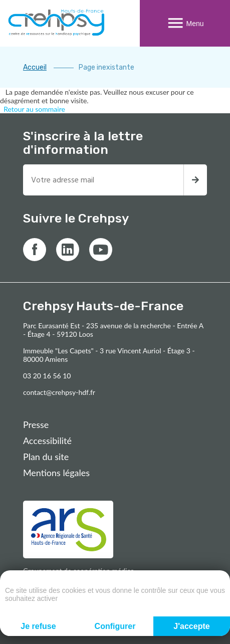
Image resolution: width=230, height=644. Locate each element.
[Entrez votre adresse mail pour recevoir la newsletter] (103, 180)
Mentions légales (56, 473)
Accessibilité (47, 441)
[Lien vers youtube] (101, 250)
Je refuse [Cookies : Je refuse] (38, 626)
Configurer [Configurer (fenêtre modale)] (115, 626)
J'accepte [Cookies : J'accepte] (191, 626)
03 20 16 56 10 (47, 376)
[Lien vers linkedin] (68, 250)
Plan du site (46, 457)
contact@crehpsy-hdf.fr (59, 392)
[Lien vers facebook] (35, 250)
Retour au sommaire (34, 109)
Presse (36, 424)
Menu (185, 23)
